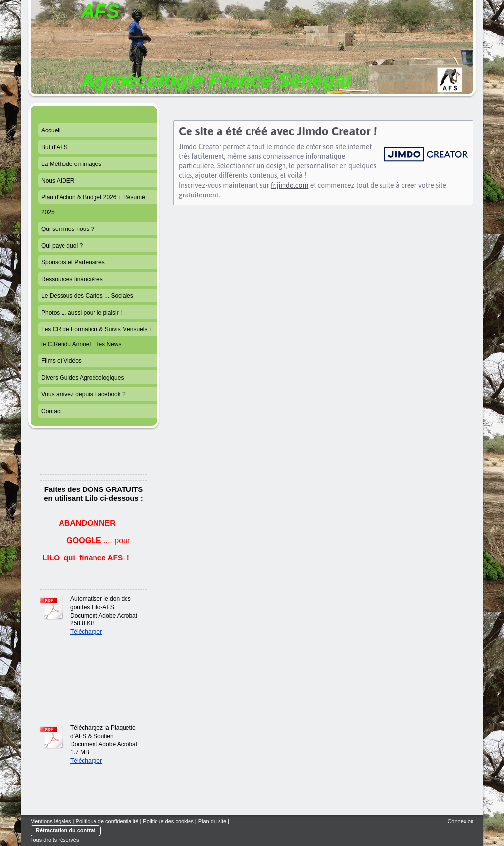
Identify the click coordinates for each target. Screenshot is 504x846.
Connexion (460, 821)
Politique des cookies (168, 821)
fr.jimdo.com (289, 185)
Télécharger (86, 632)
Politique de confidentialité (107, 821)
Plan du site (212, 821)
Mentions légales (51, 821)
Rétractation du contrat (66, 830)
